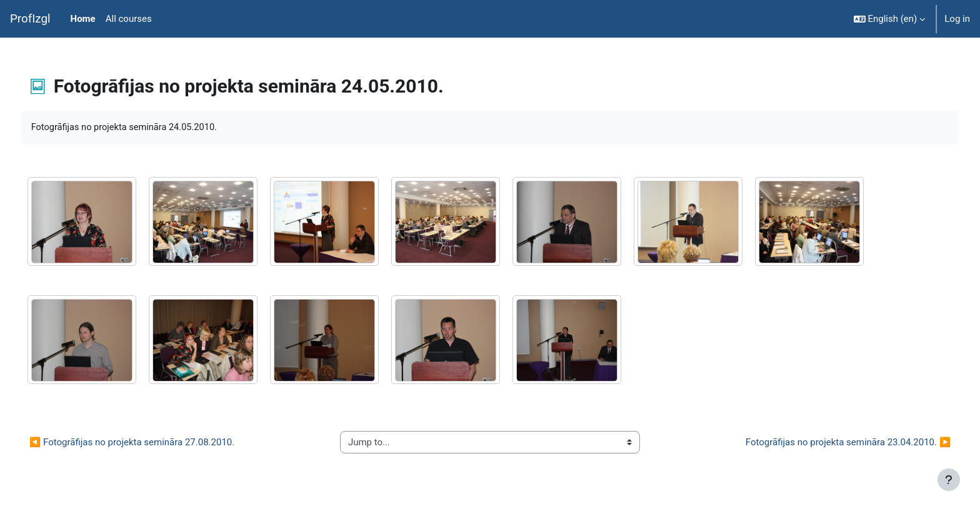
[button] (890, 19)
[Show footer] (949, 480)
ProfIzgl (30, 19)
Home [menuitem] (83, 19)
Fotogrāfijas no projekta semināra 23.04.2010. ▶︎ (825, 442)
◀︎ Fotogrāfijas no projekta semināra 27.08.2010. (155, 442)
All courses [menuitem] (129, 19)
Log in (957, 19)
